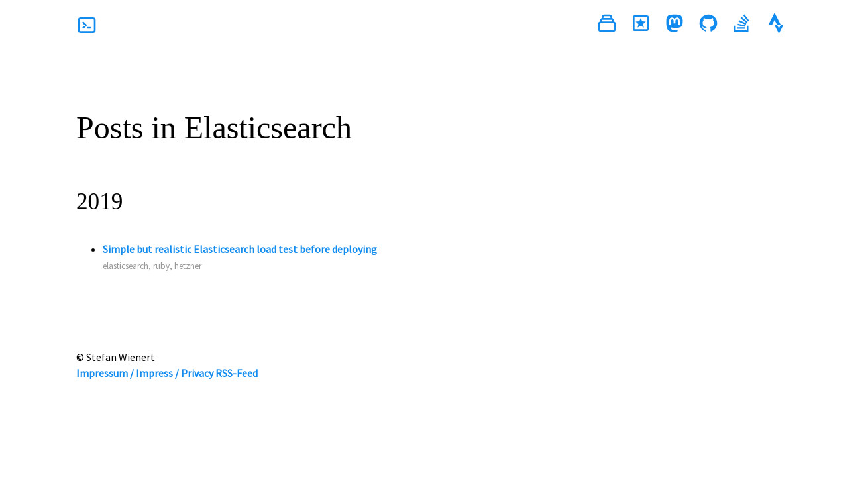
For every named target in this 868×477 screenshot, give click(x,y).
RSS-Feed (237, 373)
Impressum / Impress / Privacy (145, 373)
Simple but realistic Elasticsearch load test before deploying (240, 249)
